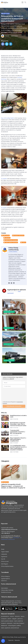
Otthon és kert (5, 561)
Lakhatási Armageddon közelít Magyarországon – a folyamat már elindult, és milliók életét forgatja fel (13, 486)
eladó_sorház (5, 14)
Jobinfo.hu (4, 581)
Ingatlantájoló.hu (5, 579)
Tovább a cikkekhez (13, 252)
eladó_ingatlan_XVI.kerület (11, 242)
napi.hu (23, 616)
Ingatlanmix (5, 482)
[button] (25, 2)
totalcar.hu (4, 619)
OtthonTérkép (10, 637)
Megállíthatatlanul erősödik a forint (18, 416)
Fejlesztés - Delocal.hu (14, 640)
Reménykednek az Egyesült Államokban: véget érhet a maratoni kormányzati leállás (18, 424)
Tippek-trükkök (5, 552)
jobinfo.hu (20, 619)
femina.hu (17, 616)
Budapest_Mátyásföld (18, 235)
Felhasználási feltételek (7, 590)
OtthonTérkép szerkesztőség (13, 249)
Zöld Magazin (5, 564)
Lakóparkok (4, 554)
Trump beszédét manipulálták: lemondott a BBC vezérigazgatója (18, 432)
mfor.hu (23, 242)
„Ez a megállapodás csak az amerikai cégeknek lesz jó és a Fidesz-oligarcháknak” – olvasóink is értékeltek (18, 448)
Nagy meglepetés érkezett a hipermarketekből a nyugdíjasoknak (18, 439)
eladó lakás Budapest (19, 623)
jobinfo (9, 619)
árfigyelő (14, 619)
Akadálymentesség (6, 592)
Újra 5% (3, 559)
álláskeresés (4, 626)
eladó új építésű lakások (7, 621)
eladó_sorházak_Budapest (11, 240)
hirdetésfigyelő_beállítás (14, 626)
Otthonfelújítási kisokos (7, 566)
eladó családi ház (19, 621)
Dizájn (3, 549)
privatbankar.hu (5, 616)
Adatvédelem (5, 588)
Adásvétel (7, 238)
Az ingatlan (4, 179)
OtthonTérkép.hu (5, 576)
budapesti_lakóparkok (7, 623)
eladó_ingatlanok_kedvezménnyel (10, 628)
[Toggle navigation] (22, 2)
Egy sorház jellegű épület (8, 118)
